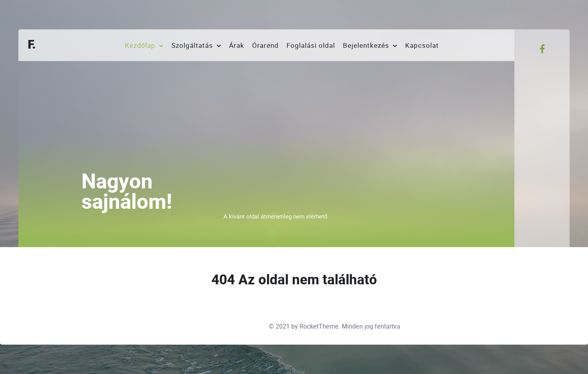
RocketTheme (319, 326)
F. (32, 45)
